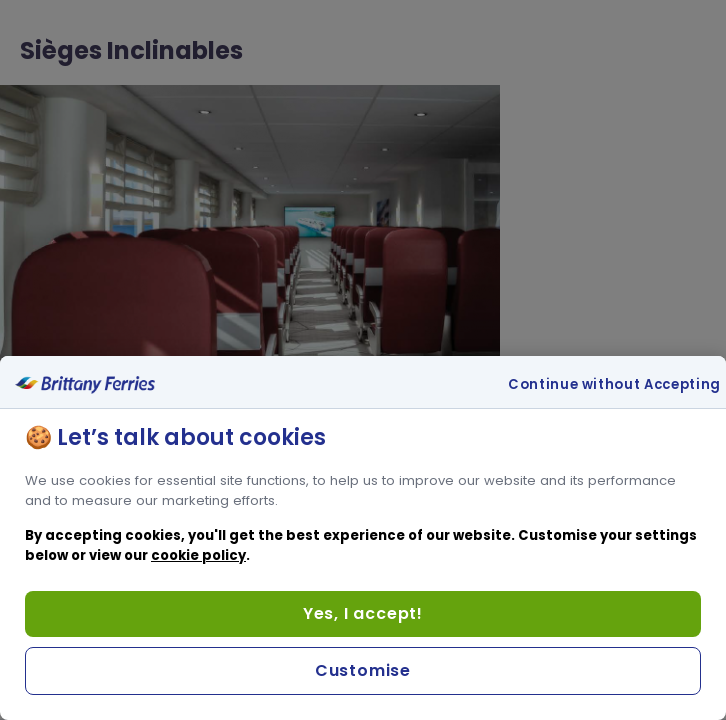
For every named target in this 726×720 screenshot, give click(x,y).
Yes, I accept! (363, 613)
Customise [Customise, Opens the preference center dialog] (363, 670)
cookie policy (198, 555)
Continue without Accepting (614, 385)
